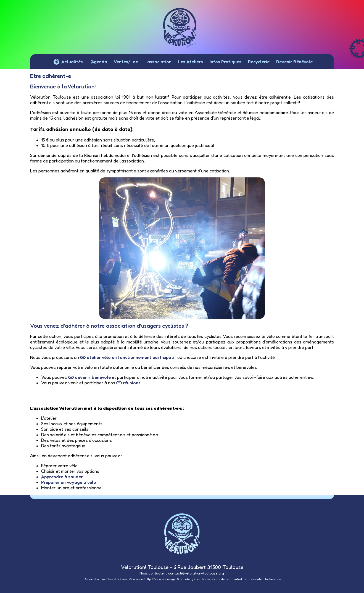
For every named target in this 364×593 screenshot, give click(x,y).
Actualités (68, 63)
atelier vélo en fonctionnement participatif (128, 357)
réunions (128, 383)
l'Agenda (98, 62)
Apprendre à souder (62, 477)
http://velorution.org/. (161, 579)
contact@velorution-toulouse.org (196, 573)
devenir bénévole (89, 377)
